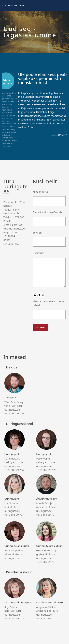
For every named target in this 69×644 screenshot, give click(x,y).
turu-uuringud (7, 139)
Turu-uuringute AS (13, 5)
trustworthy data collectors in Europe (9, 135)
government (7, 99)
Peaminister (7, 110)
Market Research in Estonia (8, 104)
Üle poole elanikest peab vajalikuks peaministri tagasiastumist (42, 79)
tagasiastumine (8, 127)
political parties (8, 115)
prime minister (8, 119)
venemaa (6, 146)
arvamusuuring (8, 93)
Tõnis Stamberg (8, 129)
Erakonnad (6, 96)
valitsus (10, 143)
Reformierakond (9, 124)
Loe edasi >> (59, 135)
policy (4, 112)
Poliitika (11, 112)
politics (5, 118)
